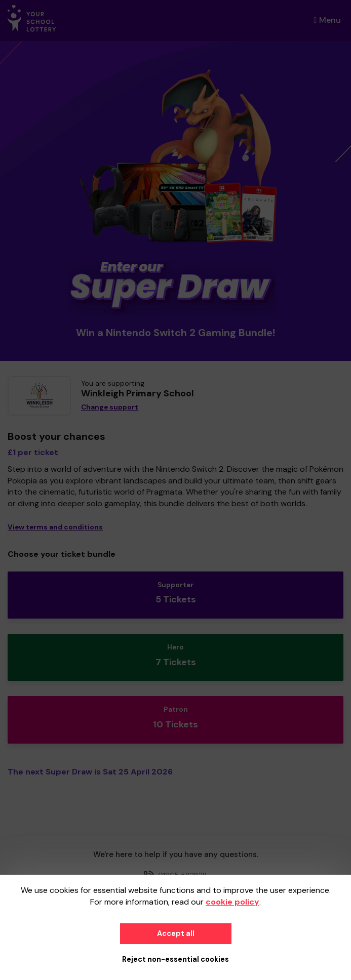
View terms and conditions (55, 527)
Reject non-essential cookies (175, 959)
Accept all (176, 933)
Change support (110, 407)
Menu (327, 20)
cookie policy (232, 902)
